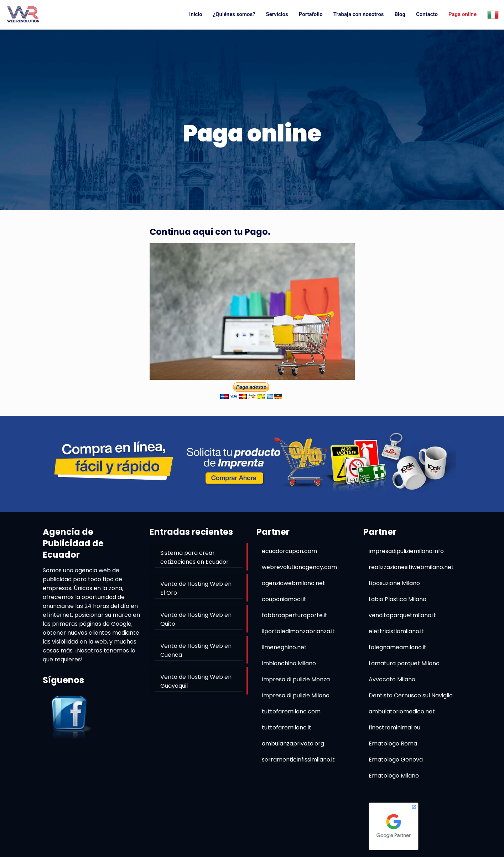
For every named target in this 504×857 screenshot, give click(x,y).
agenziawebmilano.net (293, 583)
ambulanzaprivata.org (293, 744)
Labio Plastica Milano (398, 599)
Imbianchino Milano (289, 663)
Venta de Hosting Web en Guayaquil (196, 681)
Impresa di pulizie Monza (296, 679)
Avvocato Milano (392, 679)
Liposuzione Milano (394, 583)
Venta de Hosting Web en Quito (196, 619)
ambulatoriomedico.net (402, 711)
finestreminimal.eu (394, 727)
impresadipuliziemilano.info (406, 551)
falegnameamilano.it (398, 647)
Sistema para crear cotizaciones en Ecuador (194, 557)
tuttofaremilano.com (291, 711)
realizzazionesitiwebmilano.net (411, 567)
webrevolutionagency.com (299, 567)
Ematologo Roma (393, 744)
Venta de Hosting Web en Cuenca (196, 650)
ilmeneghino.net (284, 647)
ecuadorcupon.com (289, 551)
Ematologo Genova (396, 760)
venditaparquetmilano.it (402, 615)
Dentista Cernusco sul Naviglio (411, 695)
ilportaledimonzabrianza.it (298, 631)
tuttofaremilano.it (287, 727)
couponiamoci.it (284, 599)
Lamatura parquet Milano (404, 663)
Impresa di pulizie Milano (296, 695)
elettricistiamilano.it (396, 631)
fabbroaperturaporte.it (295, 615)
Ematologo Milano (394, 776)
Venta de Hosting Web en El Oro (196, 588)
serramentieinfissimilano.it (298, 760)
